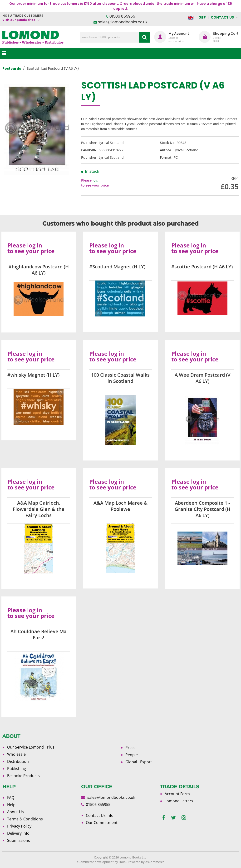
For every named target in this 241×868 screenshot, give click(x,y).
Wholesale (16, 754)
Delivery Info (18, 833)
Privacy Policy (19, 826)
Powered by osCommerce (146, 862)
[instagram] (184, 818)
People (132, 755)
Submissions (19, 840)
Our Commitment (102, 823)
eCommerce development (95, 862)
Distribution (18, 761)
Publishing (17, 769)
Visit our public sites (19, 20)
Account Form (177, 794)
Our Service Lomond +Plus (31, 747)
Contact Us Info (100, 815)
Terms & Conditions (25, 819)
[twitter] (173, 818)
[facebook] (164, 818)
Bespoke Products (23, 776)
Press (130, 748)
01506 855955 (122, 16)
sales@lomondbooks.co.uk (123, 22)
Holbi (123, 862)
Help (11, 805)
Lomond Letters (179, 801)
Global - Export (139, 762)
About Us (15, 812)
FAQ (11, 798)
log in (97, 180)
